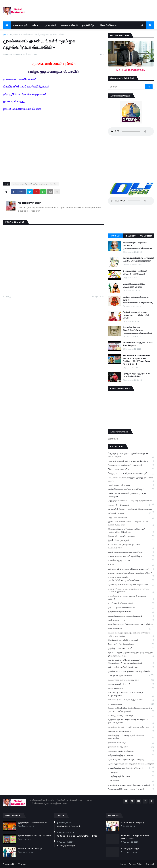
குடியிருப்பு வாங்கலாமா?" (131, 649)
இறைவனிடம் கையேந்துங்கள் (131, 536)
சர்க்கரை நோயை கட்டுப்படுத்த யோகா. (131, 700)
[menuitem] (7, 25)
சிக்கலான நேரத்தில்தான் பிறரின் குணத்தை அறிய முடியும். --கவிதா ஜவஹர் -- (131, 710)
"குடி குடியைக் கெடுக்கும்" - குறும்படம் (131, 465)
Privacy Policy (136, 864)
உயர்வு (131, 565)
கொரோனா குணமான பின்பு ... (129, 676)
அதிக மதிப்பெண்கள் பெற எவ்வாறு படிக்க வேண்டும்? (131, 495)
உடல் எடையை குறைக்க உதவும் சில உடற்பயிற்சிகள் (131, 546)
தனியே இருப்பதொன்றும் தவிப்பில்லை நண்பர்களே (131, 737)
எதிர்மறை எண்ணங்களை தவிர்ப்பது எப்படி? (131, 585)
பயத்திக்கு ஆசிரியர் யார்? (131, 776)
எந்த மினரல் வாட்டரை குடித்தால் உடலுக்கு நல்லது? (131, 598)
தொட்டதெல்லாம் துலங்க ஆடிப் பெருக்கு (131, 760)
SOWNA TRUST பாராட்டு (30, 849)
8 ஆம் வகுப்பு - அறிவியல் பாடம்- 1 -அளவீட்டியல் (135, 272)
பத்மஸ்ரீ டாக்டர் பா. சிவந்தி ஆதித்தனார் (130, 768)
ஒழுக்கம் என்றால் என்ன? (131, 612)
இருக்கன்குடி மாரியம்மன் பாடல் (32, 823)
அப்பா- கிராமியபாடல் (130, 505)
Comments (146, 236)
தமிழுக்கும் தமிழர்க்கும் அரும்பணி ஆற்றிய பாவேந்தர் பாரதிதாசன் (138, 259)
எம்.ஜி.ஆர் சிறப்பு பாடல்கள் (131, 603)
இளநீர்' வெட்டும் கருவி (131, 541)
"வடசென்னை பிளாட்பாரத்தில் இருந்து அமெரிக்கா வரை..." (131, 479)
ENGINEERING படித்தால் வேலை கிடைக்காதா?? (138, 344)
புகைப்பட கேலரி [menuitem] (69, 25)
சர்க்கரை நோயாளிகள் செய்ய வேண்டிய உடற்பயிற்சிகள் (131, 694)
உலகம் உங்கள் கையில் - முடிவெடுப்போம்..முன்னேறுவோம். (131, 579)
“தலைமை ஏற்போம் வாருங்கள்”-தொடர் (131, 789)
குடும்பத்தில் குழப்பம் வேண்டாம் (131, 667)
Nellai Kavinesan (30, 203)
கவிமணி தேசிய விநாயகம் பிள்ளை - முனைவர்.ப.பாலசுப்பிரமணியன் (138, 246)
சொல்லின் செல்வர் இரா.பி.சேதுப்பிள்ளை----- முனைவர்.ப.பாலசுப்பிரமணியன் (138, 330)
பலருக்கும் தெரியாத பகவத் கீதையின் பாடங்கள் (131, 785)
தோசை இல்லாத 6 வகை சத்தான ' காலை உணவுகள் (131, 764)
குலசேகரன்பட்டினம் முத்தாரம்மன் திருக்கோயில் (131, 672)
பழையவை (97, 297)
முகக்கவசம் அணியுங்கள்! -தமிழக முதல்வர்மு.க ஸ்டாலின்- (38, 34)
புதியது (8, 297)
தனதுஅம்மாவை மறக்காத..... (131, 731)
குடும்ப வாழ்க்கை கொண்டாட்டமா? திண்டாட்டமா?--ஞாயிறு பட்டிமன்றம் (131, 661)
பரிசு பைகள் (131, 781)
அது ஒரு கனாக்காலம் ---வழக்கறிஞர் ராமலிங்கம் (131, 501)
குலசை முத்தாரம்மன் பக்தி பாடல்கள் (34, 836)
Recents (131, 236)
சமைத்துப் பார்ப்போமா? (131, 684)
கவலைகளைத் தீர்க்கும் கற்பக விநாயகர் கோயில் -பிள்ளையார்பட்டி (131, 634)
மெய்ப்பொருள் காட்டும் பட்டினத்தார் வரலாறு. (134, 285)
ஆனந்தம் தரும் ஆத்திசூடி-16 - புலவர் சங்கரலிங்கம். (137, 375)
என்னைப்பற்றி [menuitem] (20, 25)
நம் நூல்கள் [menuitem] (51, 25)
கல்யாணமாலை (130, 629)
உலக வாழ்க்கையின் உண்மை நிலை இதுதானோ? (131, 573)
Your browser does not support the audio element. (131, 131)
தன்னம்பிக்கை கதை (131, 743)
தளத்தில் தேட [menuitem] (89, 25)
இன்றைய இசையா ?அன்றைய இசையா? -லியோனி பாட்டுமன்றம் (131, 531)
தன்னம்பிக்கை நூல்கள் (131, 747)
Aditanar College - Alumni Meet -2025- (78, 836)
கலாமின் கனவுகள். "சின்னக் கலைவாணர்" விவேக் (131, 625)
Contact (150, 864)
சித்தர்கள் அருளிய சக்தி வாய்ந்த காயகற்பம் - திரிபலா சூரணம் (131, 721)
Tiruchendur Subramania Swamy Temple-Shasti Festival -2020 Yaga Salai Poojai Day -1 (137, 360)
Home (123, 864)
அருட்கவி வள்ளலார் (131, 518)
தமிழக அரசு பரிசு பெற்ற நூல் (131, 751)
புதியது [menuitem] (35, 25)
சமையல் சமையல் (131, 688)
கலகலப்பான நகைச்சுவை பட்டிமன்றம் (131, 616)
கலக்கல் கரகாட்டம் (131, 620)
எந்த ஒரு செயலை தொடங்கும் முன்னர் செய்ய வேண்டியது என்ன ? (131, 590)
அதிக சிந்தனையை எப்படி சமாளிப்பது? (131, 489)
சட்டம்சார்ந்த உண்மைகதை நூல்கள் (131, 680)
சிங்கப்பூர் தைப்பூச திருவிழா (131, 716)
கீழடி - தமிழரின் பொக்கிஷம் (131, 644)
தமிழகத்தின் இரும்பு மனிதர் (131, 755)
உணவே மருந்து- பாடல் (131, 560)
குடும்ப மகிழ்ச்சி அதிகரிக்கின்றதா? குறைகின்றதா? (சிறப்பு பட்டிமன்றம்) (131, 654)
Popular (116, 236)
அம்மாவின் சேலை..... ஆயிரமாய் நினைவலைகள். (131, 510)
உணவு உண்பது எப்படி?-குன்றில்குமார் (131, 556)
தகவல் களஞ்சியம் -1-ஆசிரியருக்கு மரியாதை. (131, 727)
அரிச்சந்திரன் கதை (130, 513)
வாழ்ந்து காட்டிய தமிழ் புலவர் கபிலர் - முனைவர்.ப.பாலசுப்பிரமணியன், (138, 300)
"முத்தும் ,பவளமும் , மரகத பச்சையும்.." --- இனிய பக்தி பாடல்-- (136, 315)
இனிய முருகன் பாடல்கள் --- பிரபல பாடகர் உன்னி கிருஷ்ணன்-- (131, 523)
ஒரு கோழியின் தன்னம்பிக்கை (131, 608)
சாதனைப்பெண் (131, 704)
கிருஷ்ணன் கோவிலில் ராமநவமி (131, 640)
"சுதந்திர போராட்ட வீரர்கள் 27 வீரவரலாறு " (131, 474)
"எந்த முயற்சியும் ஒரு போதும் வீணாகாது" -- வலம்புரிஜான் (131, 455)
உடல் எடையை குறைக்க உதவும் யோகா (131, 552)
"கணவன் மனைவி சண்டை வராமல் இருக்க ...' (131, 461)
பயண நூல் (131, 772)
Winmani (22, 864)
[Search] (127, 87)
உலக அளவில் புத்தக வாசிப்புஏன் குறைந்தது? (131, 569)
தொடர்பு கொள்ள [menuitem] (109, 25)
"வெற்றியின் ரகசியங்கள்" (131, 485)
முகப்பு (6, 34)
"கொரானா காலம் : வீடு (131, 469)
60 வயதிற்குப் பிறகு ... (67, 846)
